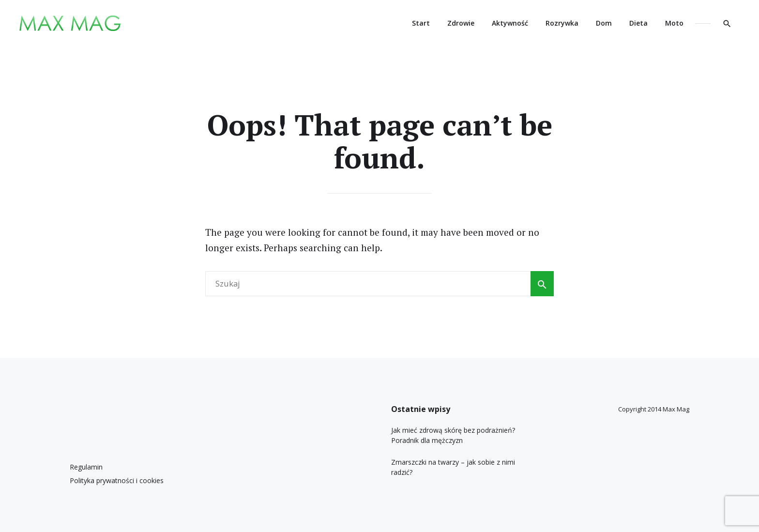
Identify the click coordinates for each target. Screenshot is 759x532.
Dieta (638, 23)
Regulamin (86, 467)
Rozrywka (562, 23)
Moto (674, 23)
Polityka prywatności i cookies (117, 480)
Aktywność (510, 23)
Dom (604, 23)
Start (421, 23)
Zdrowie (461, 23)
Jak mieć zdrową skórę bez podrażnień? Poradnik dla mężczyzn (453, 435)
